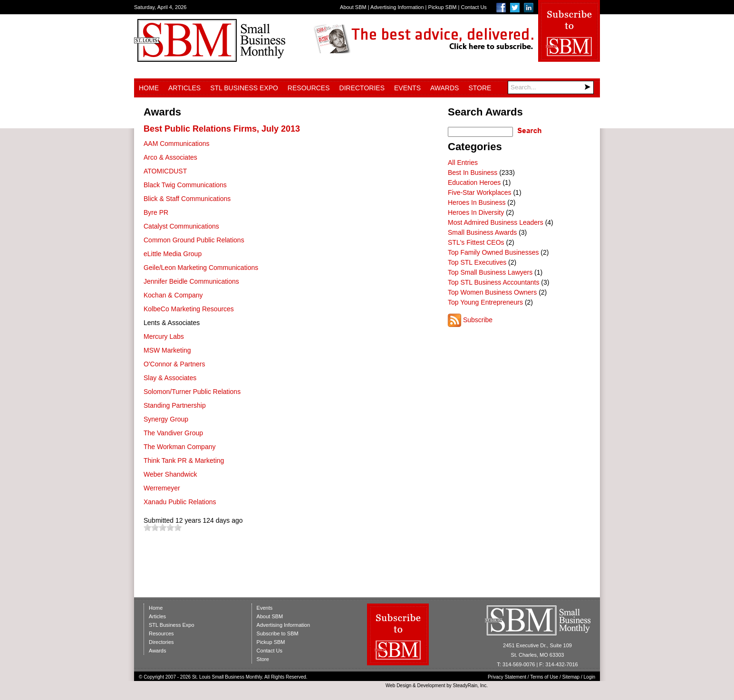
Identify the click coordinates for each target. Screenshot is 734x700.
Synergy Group (166, 419)
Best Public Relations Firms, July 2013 (222, 129)
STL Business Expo (244, 88)
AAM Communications (177, 144)
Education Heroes (474, 182)
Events (407, 88)
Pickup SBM (443, 7)
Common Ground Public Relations (194, 240)
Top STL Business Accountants (493, 282)
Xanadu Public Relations (180, 502)
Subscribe (478, 320)
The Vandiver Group (173, 433)
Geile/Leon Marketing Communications (201, 268)
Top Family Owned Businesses (493, 252)
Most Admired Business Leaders (496, 222)
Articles (184, 88)
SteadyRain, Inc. (470, 686)
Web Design (398, 686)
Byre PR (156, 212)
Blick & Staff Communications (187, 199)
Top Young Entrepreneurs (485, 302)
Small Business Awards (482, 232)
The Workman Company (179, 447)
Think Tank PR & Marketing (184, 460)
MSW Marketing (167, 350)
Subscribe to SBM (278, 633)
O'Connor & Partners (174, 364)
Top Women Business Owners (492, 292)
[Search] (551, 87)
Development (431, 686)
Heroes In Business (477, 202)
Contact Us (473, 7)
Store (480, 88)
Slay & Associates (170, 378)
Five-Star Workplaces (480, 192)
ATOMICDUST (165, 171)
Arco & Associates (170, 157)
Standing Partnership (175, 405)
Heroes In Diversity (476, 212)
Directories (362, 88)
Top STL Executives (477, 262)
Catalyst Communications (181, 226)
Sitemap (571, 677)
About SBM (353, 7)
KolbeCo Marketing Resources (189, 309)
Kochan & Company (173, 295)
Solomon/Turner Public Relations (192, 392)
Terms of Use (544, 677)
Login (589, 677)
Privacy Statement (507, 677)
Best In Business (473, 173)
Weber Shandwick (170, 474)
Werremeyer (162, 488)
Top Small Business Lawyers (490, 272)
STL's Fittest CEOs (476, 242)
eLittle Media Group (173, 254)
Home (149, 88)
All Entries (463, 163)
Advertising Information (397, 7)
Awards (444, 88)
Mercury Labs (164, 336)
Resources (309, 88)
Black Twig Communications (185, 185)
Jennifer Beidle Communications (191, 281)
